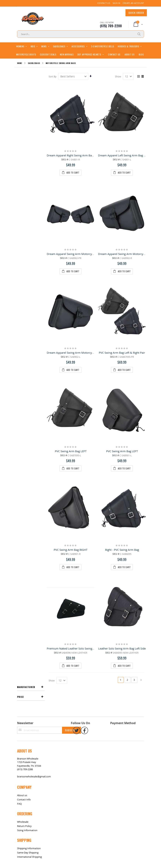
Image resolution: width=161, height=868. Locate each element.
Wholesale (23, 534)
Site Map (21, 588)
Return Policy (24, 538)
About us (22, 507)
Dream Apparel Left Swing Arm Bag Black (124, 163)
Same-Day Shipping (28, 565)
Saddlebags (34, 71)
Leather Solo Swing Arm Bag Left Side (122, 384)
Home (20, 71)
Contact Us (104, 3)
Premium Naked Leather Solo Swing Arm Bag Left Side (81, 384)
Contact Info (24, 511)
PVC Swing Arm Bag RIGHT (71, 340)
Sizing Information (27, 542)
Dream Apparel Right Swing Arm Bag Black (74, 163)
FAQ (19, 516)
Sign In (116, 3)
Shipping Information (29, 560)
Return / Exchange (31, 588)
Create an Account (133, 3)
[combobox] (81, 34)
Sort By (53, 84)
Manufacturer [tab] (26, 84)
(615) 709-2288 (25, 481)
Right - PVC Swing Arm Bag (122, 340)
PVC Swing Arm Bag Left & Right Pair (122, 251)
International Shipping (29, 569)
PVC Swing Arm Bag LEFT (71, 295)
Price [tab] (20, 94)
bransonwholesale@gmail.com (34, 489)
